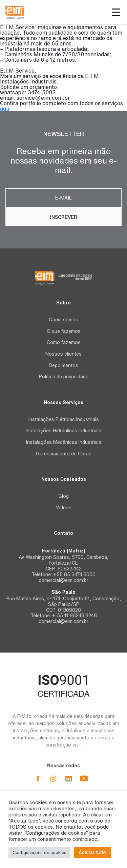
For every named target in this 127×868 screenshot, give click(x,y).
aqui (5, 109)
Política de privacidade (64, 377)
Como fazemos (64, 342)
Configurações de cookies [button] (39, 853)
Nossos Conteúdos (64, 479)
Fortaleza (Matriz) (63, 551)
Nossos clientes (63, 354)
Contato (63, 533)
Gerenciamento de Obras (64, 454)
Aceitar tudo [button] (92, 852)
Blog (64, 496)
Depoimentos (63, 365)
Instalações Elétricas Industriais (64, 419)
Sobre (63, 303)
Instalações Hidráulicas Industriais (63, 431)
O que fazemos (64, 331)
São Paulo (63, 592)
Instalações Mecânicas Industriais (64, 442)
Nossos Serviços (63, 402)
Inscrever (64, 217)
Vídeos (64, 508)
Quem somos (63, 320)
